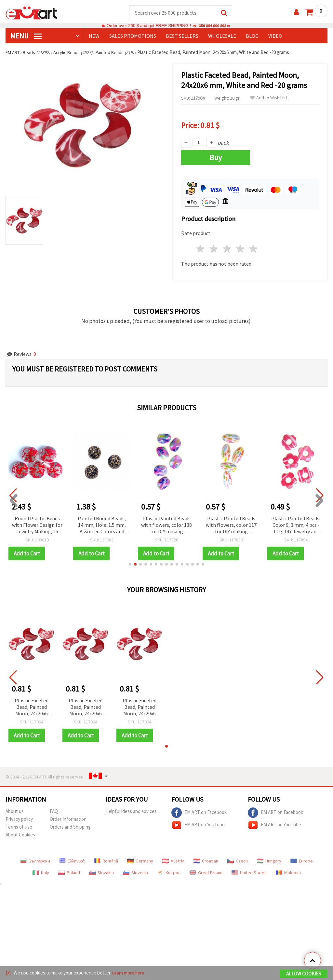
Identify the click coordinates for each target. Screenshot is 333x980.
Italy (41, 873)
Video (275, 36)
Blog (252, 36)
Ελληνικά (72, 861)
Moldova (288, 873)
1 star (201, 249)
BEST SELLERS (182, 36)
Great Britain (206, 873)
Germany (140, 861)
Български (35, 861)
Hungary (269, 861)
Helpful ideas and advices (131, 812)
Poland (69, 873)
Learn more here (129, 973)
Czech (238, 861)
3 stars (227, 249)
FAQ (54, 812)
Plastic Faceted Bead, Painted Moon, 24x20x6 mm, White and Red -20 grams (32, 708)
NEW (94, 36)
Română (106, 861)
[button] (130, 565)
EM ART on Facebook (199, 813)
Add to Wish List (269, 98)
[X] (8, 973)
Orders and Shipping (70, 827)
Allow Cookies (304, 974)
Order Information (68, 819)
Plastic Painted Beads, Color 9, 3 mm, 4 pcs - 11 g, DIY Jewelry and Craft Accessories (296, 526)
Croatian (206, 861)
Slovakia (101, 873)
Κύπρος (169, 873)
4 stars (240, 249)
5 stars (254, 249)
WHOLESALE (222, 36)
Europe (302, 861)
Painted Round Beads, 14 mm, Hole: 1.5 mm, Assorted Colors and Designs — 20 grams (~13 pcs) (102, 526)
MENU (26, 36)
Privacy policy (19, 819)
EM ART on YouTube (198, 825)
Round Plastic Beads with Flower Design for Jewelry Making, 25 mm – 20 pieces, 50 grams (37, 526)
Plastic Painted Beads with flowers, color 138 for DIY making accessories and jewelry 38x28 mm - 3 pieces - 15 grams (166, 526)
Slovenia (135, 873)
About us (15, 812)
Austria (173, 861)
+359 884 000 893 (211, 26)
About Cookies (20, 835)
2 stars (214, 249)
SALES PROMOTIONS (133, 36)
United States (249, 873)
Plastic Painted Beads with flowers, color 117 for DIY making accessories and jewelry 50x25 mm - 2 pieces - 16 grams (231, 526)
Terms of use (19, 827)
